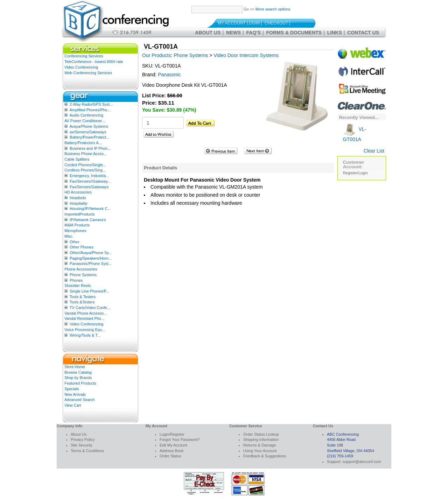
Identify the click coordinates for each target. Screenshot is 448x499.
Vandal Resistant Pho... (84, 318)
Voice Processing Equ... (85, 330)
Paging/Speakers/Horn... (91, 258)
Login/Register (172, 434)
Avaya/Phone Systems (89, 126)
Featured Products (80, 383)
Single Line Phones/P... (89, 291)
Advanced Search (80, 400)
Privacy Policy (83, 440)
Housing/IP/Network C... (90, 209)
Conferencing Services (84, 56)
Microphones (75, 231)
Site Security (82, 445)
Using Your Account (260, 451)
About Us (208, 33)
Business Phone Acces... (86, 154)
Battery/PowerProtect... (89, 137)
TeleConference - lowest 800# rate (94, 62)
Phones (76, 280)
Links (335, 33)
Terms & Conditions (87, 451)
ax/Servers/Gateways (88, 132)
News (233, 33)
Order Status (170, 456)
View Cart (73, 405)
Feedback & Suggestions (265, 456)
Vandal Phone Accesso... (86, 313)
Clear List (374, 151)
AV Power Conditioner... (85, 121)
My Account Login (239, 23)
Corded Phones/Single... (85, 165)
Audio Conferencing (86, 115)
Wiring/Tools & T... (85, 335)
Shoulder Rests (78, 286)
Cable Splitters (77, 159)
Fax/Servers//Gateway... (90, 181)
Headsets (78, 198)
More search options (273, 9)
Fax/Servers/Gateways (89, 187)
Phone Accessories (81, 269)
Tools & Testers (83, 297)
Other (75, 242)
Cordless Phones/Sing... (85, 170)
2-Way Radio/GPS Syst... (91, 104)
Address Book (171, 451)
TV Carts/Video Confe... (90, 308)
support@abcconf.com (362, 462)
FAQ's (254, 33)
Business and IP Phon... (90, 148)
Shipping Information (261, 440)
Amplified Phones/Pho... (90, 110)
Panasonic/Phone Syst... (91, 263)
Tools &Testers (82, 302)
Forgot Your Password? (180, 440)
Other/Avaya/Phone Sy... (91, 253)
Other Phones (82, 247)
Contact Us (363, 33)
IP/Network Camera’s (88, 220)
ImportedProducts (80, 214)
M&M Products (77, 225)
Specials (72, 389)
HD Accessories (78, 192)
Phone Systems (83, 275)
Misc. (69, 236)
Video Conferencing (81, 67)
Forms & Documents (294, 33)
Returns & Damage (260, 445)
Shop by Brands (78, 378)
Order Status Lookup (261, 434)
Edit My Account (173, 445)
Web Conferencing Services (88, 73)
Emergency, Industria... (89, 176)
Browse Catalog (78, 372)
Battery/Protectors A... (83, 143)
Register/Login (355, 173)
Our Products (156, 55)
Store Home (75, 367)
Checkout (276, 23)
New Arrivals (75, 394)
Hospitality (79, 203)
